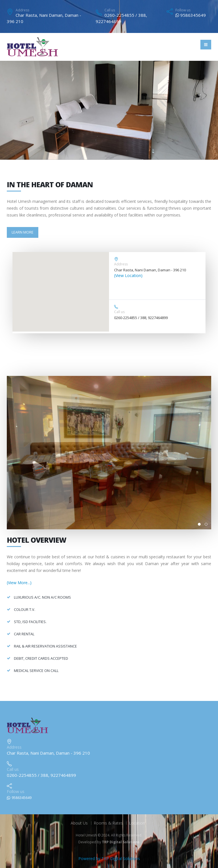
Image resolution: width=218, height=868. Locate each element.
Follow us (183, 10)
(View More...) (19, 583)
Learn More (23, 232)
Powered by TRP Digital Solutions (109, 858)
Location (137, 823)
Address (22, 10)
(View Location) (128, 275)
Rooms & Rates (108, 823)
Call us (110, 10)
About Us (79, 823)
